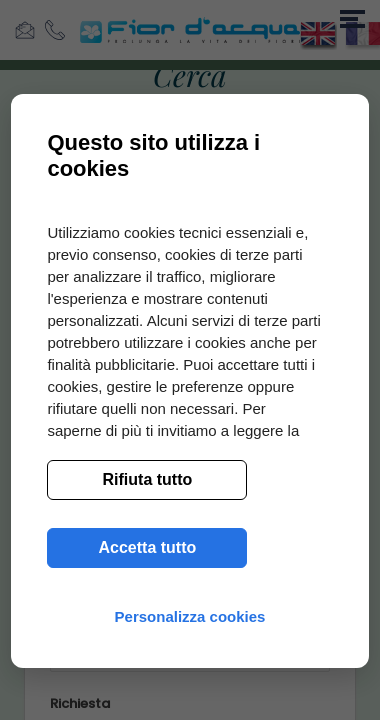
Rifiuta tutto (148, 479)
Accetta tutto (148, 547)
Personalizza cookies (190, 616)
